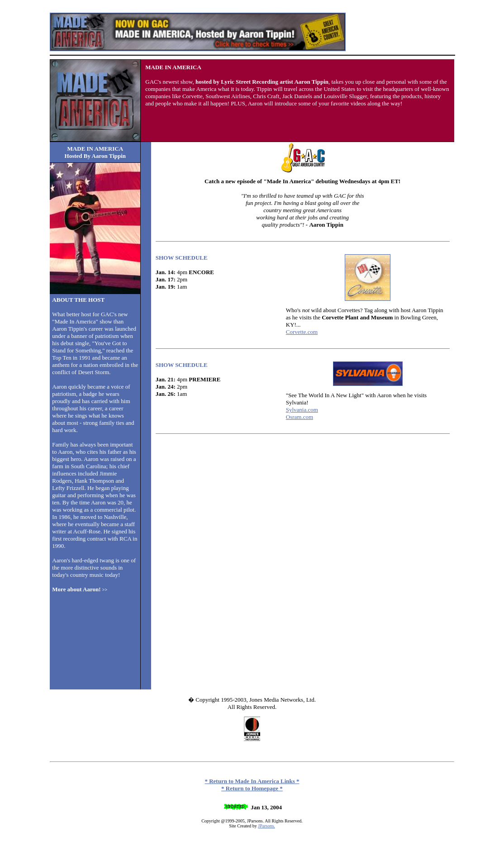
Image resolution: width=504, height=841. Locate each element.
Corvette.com (302, 332)
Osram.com (300, 417)
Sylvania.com (302, 410)
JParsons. (266, 826)
